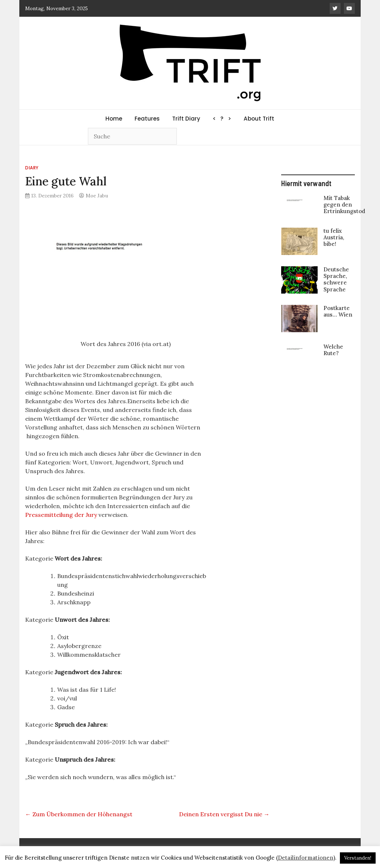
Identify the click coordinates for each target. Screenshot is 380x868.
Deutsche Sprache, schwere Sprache (336, 279)
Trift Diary (186, 119)
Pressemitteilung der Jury (61, 515)
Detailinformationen (306, 858)
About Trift (259, 119)
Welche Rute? (333, 350)
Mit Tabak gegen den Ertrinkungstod (344, 205)
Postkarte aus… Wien (338, 311)
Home (114, 119)
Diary (32, 168)
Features (147, 119)
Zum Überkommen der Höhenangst (79, 814)
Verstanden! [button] (358, 858)
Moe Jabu (97, 196)
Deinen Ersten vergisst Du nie (224, 814)
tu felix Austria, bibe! (334, 237)
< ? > (222, 119)
